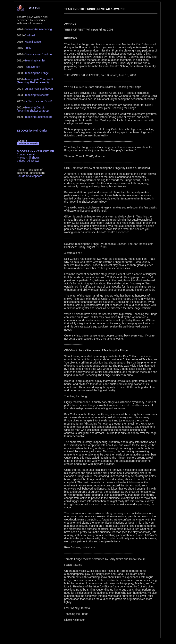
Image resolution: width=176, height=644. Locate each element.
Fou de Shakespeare (29, 176)
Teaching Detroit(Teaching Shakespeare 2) (33, 109)
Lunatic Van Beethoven (39, 89)
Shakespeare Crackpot (38, 54)
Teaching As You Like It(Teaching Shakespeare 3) (35, 81)
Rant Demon (32, 67)
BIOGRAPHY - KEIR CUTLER (35, 151)
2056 (28, 48)
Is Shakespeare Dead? (38, 101)
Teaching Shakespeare (38, 117)
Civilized (30, 35)
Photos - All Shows (28, 158)
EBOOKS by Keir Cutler (32, 131)
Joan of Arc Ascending (38, 29)
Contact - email (26, 154)
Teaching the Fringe (37, 73)
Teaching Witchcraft (37, 95)
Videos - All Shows (28, 161)
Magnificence (33, 42)
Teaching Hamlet (35, 60)
